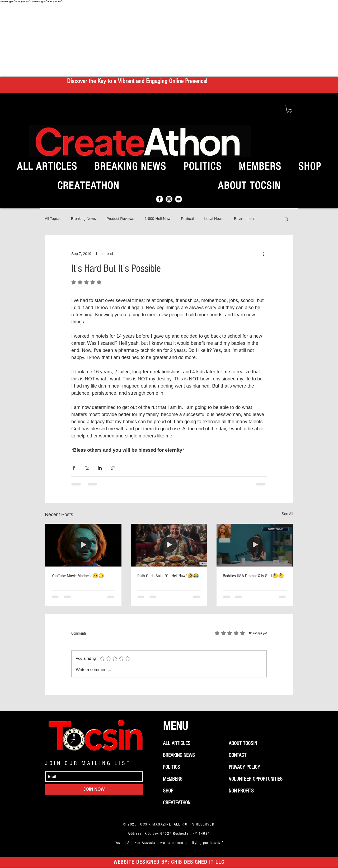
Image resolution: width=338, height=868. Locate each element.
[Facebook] (159, 199)
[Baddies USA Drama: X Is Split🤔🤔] (255, 545)
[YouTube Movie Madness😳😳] (83, 545)
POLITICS (172, 767)
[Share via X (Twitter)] (87, 468)
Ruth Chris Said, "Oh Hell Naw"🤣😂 (168, 576)
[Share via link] (113, 468)
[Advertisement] (169, 40)
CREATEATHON (177, 803)
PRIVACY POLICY (244, 767)
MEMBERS (173, 779)
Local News (214, 219)
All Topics (53, 219)
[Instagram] (169, 199)
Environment (244, 219)
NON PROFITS (241, 791)
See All (287, 514)
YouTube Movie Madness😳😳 (78, 576)
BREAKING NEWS (179, 755)
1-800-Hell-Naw (158, 219)
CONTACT (238, 755)
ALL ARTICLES (177, 743)
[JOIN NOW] (94, 789)
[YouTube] (179, 199)
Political (187, 219)
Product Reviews (120, 219)
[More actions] (264, 254)
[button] (289, 109)
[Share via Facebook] (74, 468)
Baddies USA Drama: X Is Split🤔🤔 (253, 576)
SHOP (168, 791)
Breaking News (83, 219)
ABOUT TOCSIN (243, 743)
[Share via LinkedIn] (100, 468)
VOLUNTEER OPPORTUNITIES (256, 779)
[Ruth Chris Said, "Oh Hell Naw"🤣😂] (169, 545)
